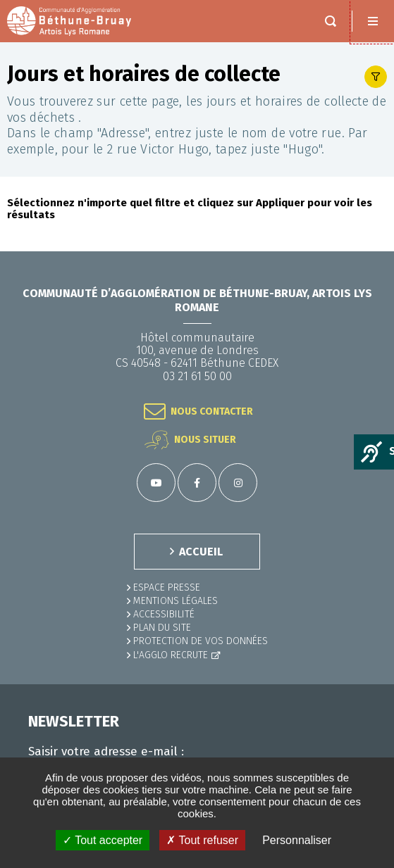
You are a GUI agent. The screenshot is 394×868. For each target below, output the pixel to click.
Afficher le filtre (376, 77)
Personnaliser (297, 840)
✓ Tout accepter (103, 840)
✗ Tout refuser (202, 840)
